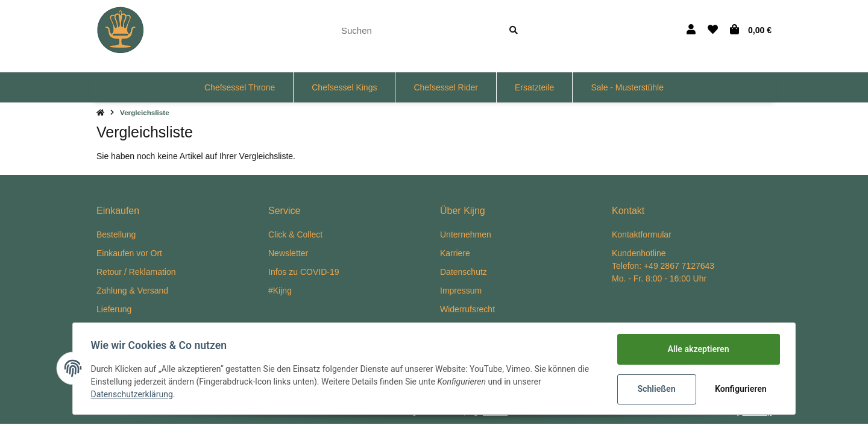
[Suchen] (414, 30)
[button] (691, 30)
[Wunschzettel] (713, 30)
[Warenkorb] (751, 30)
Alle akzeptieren (697, 349)
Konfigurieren (740, 389)
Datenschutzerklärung (133, 395)
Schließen (655, 389)
